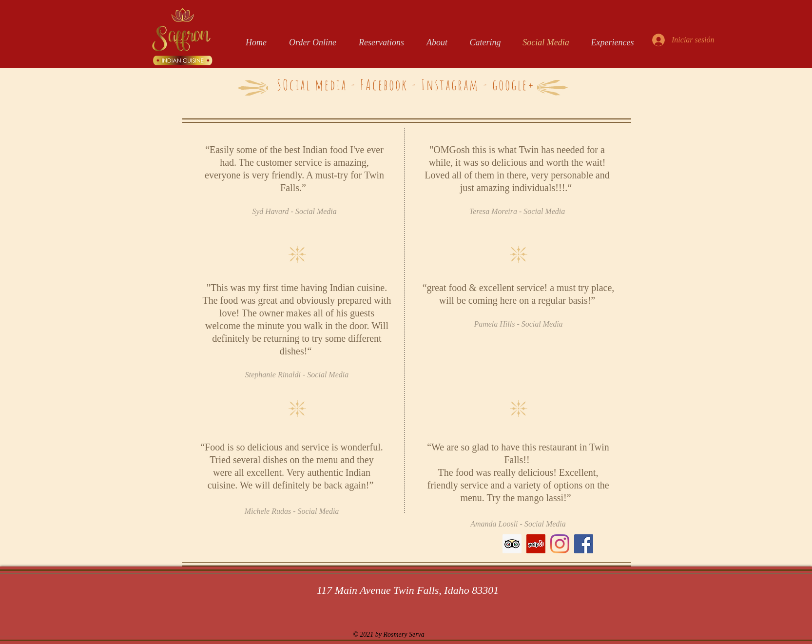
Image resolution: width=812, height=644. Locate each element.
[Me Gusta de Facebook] (428, 548)
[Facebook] (584, 544)
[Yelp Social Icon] (536, 544)
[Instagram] (560, 544)
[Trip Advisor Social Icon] (512, 544)
